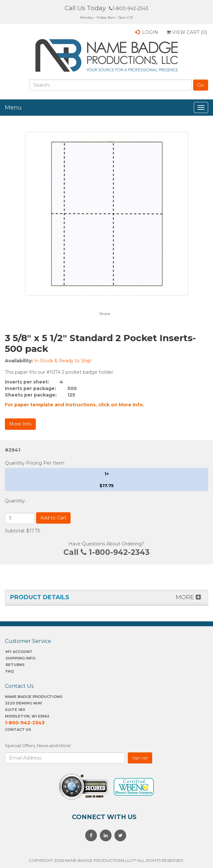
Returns (15, 665)
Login (146, 32)
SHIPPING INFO (20, 658)
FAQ (10, 671)
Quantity (15, 501)
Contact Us (18, 730)
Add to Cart (53, 518)
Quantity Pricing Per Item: (35, 463)
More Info (20, 424)
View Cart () (187, 32)
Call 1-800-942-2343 (106, 552)
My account (19, 652)
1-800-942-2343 (129, 8)
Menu (13, 108)
